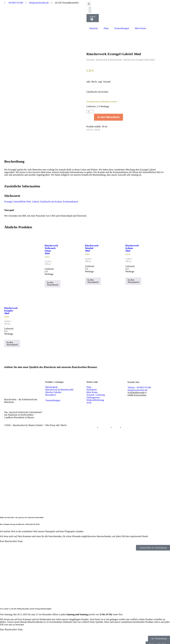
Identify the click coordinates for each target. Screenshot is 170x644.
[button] (89, 4)
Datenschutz (104, 422)
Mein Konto (140, 28)
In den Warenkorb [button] (53, 278)
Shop (106, 28)
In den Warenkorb (109, 117)
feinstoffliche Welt (22, 196)
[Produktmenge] (90, 112)
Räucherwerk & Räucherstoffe (109, 60)
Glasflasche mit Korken (51, 196)
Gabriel (35, 196)
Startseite (94, 28)
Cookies (116, 422)
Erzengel (8, 196)
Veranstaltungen (122, 28)
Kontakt (125, 422)
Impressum (92, 422)
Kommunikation (71, 196)
